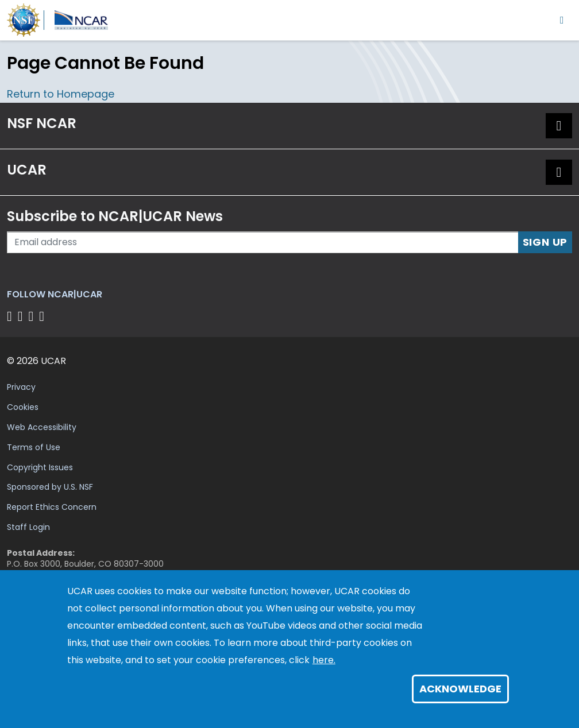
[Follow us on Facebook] (11, 316)
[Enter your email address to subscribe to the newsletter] (263, 242)
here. (324, 660)
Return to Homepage (61, 94)
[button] (559, 126)
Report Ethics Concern (52, 507)
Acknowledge (460, 689)
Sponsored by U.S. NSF (50, 487)
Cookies (23, 407)
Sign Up (545, 242)
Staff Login (28, 527)
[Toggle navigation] (562, 20)
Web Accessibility (42, 427)
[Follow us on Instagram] (33, 316)
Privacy (21, 387)
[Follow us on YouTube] (43, 316)
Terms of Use (34, 447)
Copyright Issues (40, 467)
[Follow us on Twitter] (22, 316)
